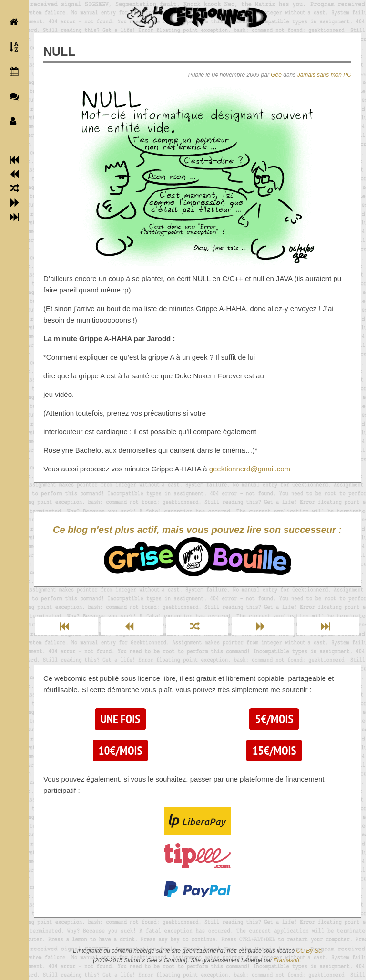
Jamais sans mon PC (324, 75)
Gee (276, 75)
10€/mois (121, 751)
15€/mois (274, 751)
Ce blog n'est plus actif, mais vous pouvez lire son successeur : (197, 550)
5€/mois (274, 719)
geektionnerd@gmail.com (250, 469)
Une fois (120, 719)
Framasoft (286, 960)
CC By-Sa (309, 951)
